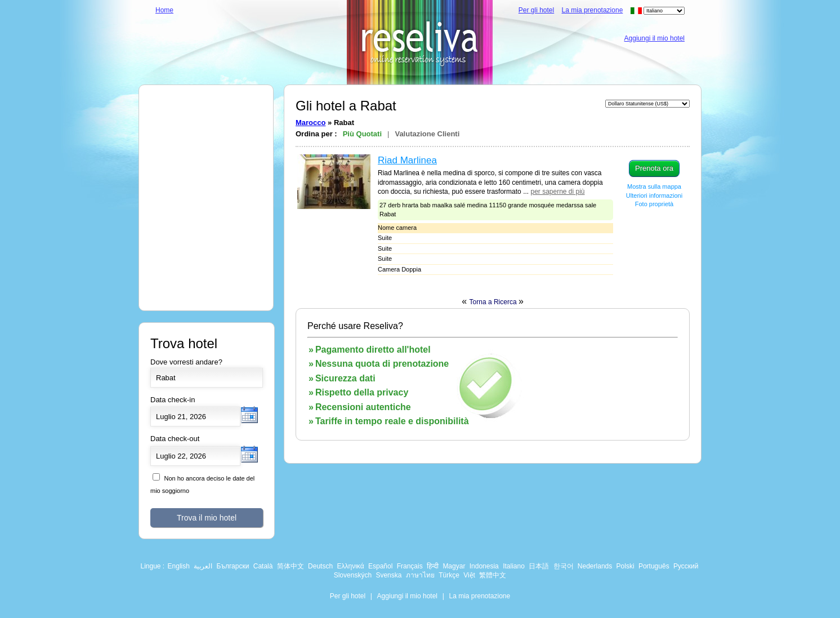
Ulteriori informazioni (654, 195)
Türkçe (449, 575)
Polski (625, 566)
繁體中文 (493, 575)
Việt (469, 575)
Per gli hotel (536, 10)
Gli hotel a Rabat (346, 106)
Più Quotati (362, 134)
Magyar (454, 566)
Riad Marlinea (407, 160)
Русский (686, 566)
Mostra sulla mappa (654, 186)
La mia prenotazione (593, 10)
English (179, 566)
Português (654, 566)
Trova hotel (184, 343)
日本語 (539, 566)
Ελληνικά (350, 566)
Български (233, 566)
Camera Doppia (399, 269)
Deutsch (320, 566)
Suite (385, 238)
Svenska (388, 575)
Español (380, 566)
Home (164, 10)
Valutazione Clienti (427, 134)
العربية (203, 566)
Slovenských (353, 575)
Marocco (310, 123)
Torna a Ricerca (494, 302)
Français (410, 566)
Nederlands (595, 566)
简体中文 (291, 566)
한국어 (564, 566)
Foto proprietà (654, 204)
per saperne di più (557, 192)
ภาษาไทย (420, 575)
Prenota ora (654, 168)
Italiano (514, 566)
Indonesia (484, 566)
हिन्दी (433, 566)
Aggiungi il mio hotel (654, 38)
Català (263, 566)
